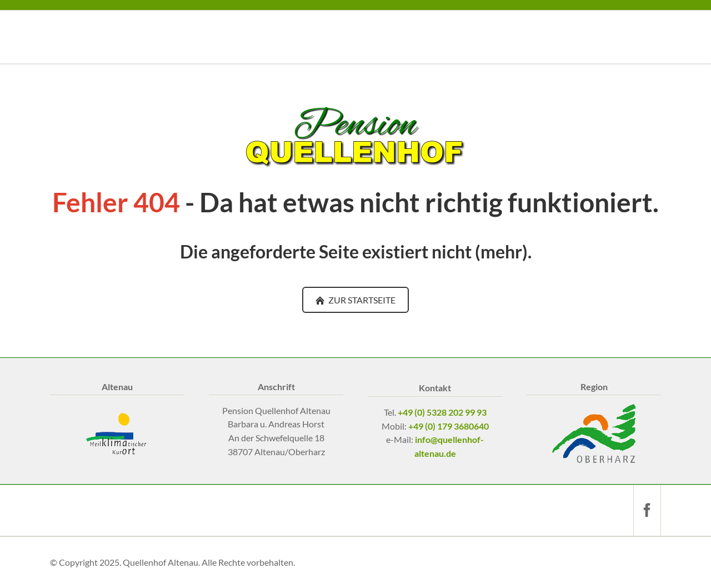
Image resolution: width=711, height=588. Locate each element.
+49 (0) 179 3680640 (449, 426)
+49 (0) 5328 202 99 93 (442, 412)
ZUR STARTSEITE (361, 300)
